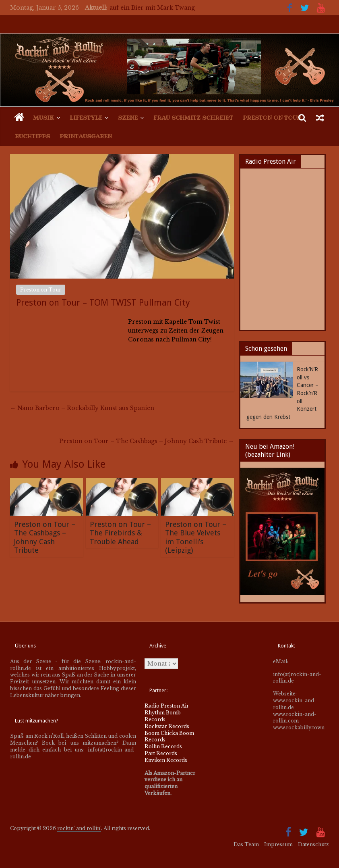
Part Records (161, 753)
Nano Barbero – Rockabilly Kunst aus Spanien (82, 408)
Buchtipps (32, 136)
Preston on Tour (272, 118)
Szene (128, 118)
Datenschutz (313, 844)
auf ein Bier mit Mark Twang (152, 8)
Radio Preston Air (167, 706)
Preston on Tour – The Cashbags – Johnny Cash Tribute (147, 441)
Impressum (278, 844)
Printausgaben (86, 136)
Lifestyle (86, 118)
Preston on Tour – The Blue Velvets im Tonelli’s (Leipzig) (196, 537)
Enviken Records (166, 760)
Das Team (246, 844)
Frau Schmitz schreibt (193, 118)
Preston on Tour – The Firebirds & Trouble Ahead (120, 533)
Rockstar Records (167, 726)
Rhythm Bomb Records (163, 716)
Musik (43, 118)
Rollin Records (163, 746)
